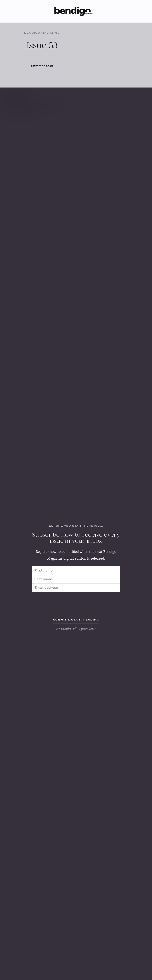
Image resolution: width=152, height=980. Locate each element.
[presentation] (76, 603)
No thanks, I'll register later (76, 629)
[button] (98, 11)
